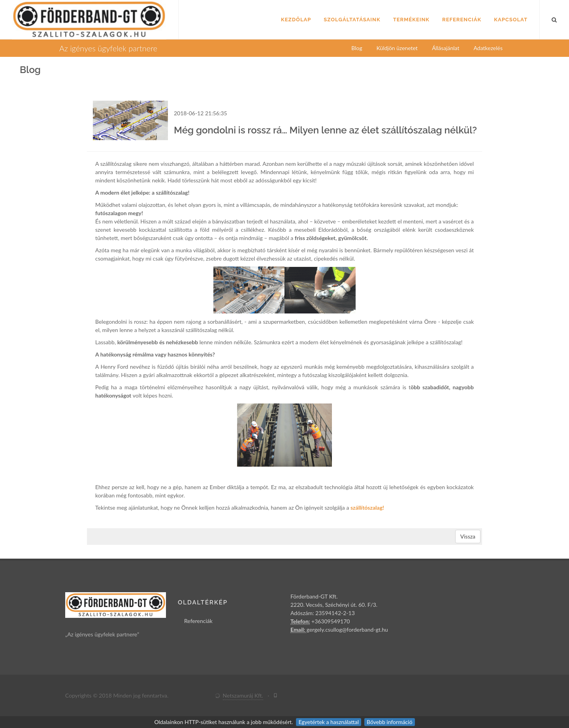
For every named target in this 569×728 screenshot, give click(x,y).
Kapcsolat (511, 20)
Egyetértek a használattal (329, 722)
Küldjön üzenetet (397, 48)
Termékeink (411, 20)
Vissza (468, 536)
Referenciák (462, 20)
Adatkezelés (488, 48)
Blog (357, 48)
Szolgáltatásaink (352, 20)
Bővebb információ (390, 722)
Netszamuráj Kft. (243, 695)
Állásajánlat (446, 48)
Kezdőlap (296, 20)
